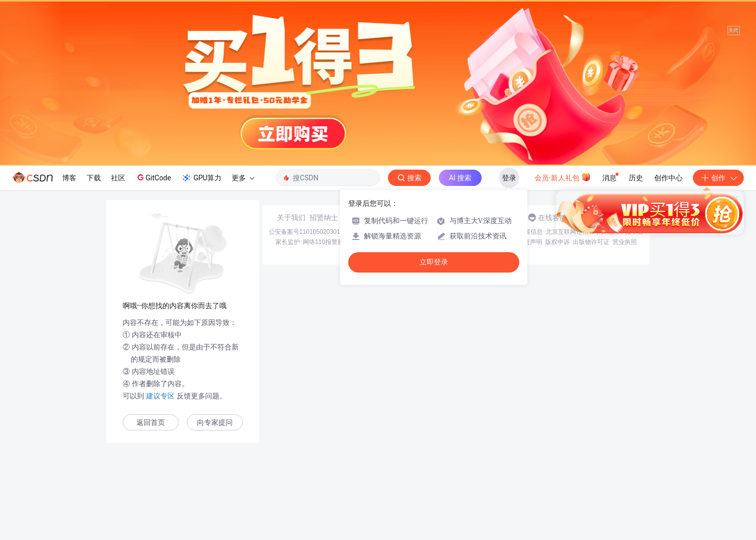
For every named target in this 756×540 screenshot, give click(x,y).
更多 (243, 178)
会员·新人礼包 (563, 177)
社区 (118, 178)
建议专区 (160, 396)
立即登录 (434, 262)
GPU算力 (201, 178)
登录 (509, 178)
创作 (718, 178)
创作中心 (668, 178)
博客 (69, 178)
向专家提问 (215, 423)
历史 (636, 178)
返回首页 (151, 423)
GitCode (153, 177)
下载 (94, 178)
